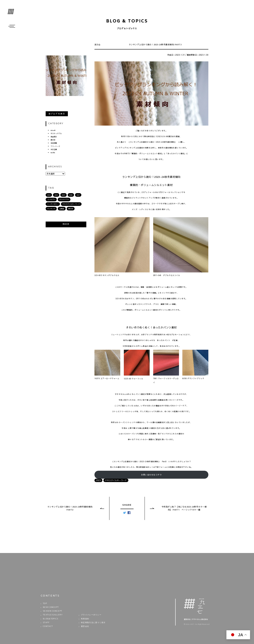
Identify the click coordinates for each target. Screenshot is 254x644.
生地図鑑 (54, 143)
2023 (49, 195)
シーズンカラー (53, 204)
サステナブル (64, 199)
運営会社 (85, 627)
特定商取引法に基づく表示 (93, 623)
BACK (66, 224)
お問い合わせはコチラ (151, 475)
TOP (45, 604)
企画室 (62, 209)
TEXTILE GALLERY (53, 615)
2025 (63, 195)
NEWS (53, 153)
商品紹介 (54, 137)
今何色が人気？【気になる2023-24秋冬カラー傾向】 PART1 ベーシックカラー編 (184, 508)
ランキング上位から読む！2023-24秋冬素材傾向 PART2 (70, 508)
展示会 (53, 140)
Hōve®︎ (53, 130)
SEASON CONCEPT (52, 611)
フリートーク (55, 146)
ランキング (51, 209)
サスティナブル (56, 133)
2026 (71, 195)
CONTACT (48, 627)
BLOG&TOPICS (51, 619)
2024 (56, 195)
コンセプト (51, 199)
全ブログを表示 (57, 114)
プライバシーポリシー (91, 615)
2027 (78, 195)
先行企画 (54, 149)
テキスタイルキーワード (71, 204)
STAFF (46, 623)
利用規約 (85, 619)
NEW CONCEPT (51, 607)
